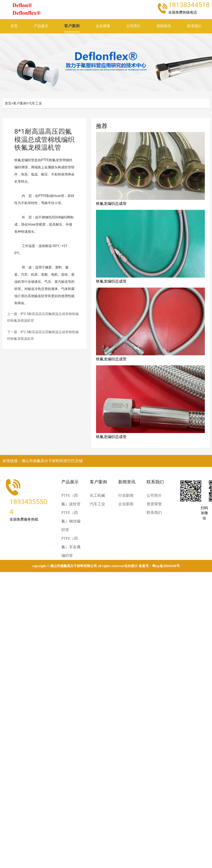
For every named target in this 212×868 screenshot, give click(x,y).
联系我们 (194, 26)
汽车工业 (35, 103)
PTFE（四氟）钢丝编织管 (71, 521)
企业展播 (103, 26)
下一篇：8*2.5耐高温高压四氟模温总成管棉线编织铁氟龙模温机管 (43, 335)
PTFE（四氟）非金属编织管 (71, 547)
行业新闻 (126, 495)
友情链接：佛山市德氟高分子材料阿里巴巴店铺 (42, 461)
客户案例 (72, 26)
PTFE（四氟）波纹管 (71, 500)
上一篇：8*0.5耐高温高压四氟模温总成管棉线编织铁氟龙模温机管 (43, 317)
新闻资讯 (164, 26)
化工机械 (97, 495)
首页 (14, 26)
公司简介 (133, 26)
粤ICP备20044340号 (166, 566)
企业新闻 (126, 504)
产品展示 (41, 26)
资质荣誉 (154, 504)
